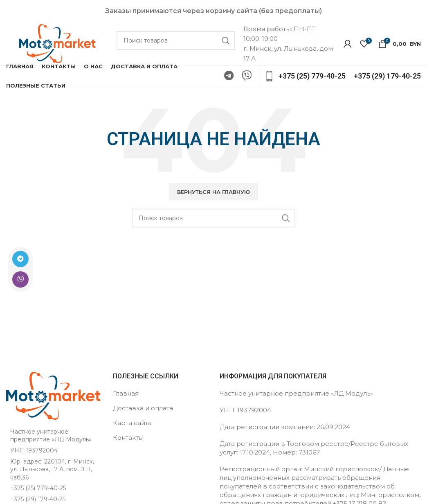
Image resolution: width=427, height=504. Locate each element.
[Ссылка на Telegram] (19, 259)
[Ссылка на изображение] (53, 395)
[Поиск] (176, 40)
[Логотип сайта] (57, 43)
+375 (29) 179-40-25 (38, 499)
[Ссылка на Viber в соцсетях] (19, 279)
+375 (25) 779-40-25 (38, 488)
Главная (126, 393)
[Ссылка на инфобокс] (305, 76)
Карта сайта (132, 423)
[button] (213, 192)
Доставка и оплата (143, 408)
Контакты (128, 438)
